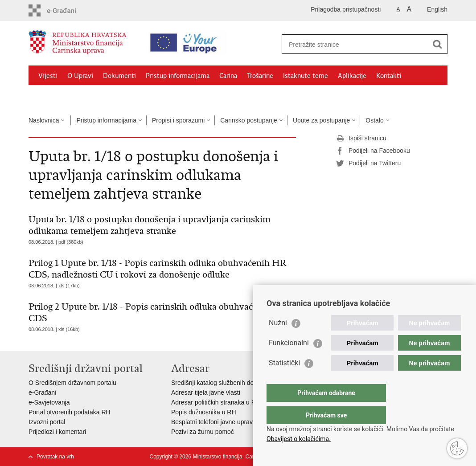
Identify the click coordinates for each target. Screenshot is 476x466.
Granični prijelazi (62, 96)
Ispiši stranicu (361, 139)
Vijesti (48, 76)
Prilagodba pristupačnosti (346, 9)
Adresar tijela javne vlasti (206, 392)
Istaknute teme (306, 76)
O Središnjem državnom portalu (72, 383)
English (437, 9)
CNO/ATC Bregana (123, 96)
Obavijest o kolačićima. (299, 439)
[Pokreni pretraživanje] (437, 44)
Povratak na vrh (55, 457)
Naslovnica (44, 120)
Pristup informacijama (178, 76)
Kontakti (389, 76)
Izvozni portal (47, 422)
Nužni (278, 341)
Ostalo (374, 120)
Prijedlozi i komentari (57, 432)
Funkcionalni (289, 361)
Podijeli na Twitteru (368, 164)
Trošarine (260, 76)
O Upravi (80, 76)
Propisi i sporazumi (178, 120)
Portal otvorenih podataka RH (70, 412)
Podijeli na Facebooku (373, 151)
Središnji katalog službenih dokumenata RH (232, 383)
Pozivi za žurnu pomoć (203, 432)
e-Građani (42, 392)
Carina (228, 76)
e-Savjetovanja (49, 402)
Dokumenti (119, 76)
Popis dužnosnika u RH (204, 412)
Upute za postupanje (321, 120)
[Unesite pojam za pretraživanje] (357, 44)
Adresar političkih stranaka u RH (216, 402)
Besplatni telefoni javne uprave (214, 422)
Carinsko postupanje (249, 120)
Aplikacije (352, 76)
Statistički (284, 381)
